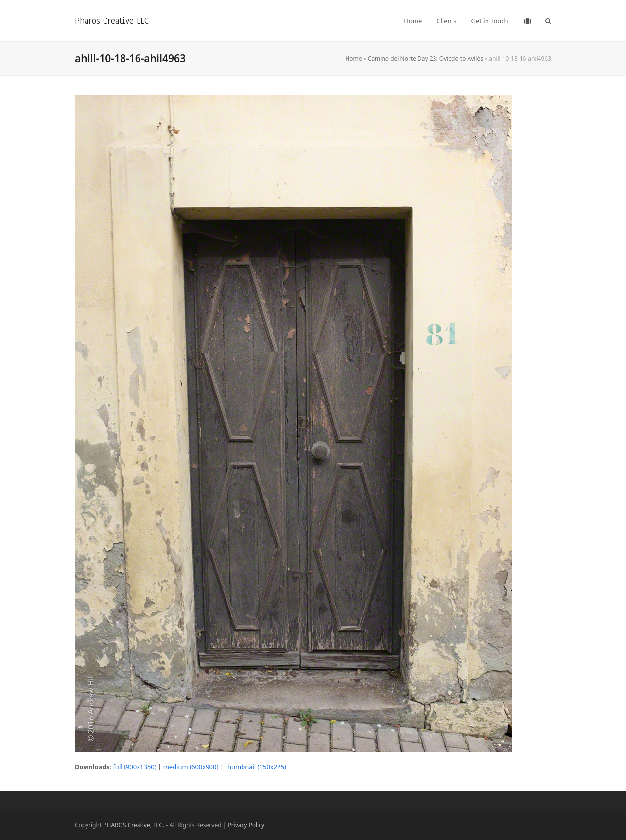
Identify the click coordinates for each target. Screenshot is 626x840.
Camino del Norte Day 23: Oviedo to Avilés (426, 59)
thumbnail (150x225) (256, 767)
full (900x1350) (134, 767)
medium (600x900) (191, 767)
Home (353, 59)
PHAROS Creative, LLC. (134, 825)
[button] (548, 21)
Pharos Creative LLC (112, 21)
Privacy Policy (246, 825)
